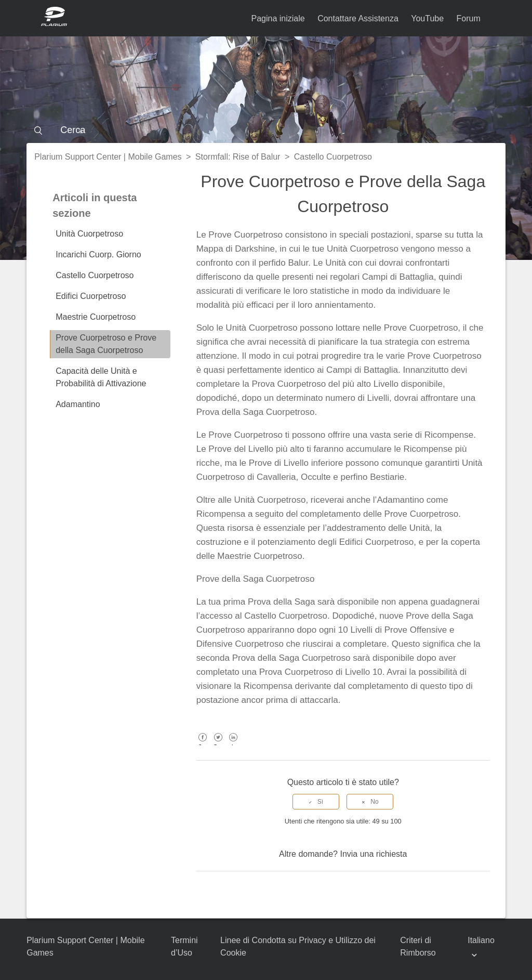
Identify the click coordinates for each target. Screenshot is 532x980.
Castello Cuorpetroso (333, 157)
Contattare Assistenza (358, 18)
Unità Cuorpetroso (89, 234)
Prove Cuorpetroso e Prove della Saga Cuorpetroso (106, 344)
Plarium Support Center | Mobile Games (108, 157)
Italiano (481, 940)
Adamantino (78, 404)
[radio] (316, 802)
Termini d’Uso (184, 946)
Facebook (203, 745)
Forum (469, 18)
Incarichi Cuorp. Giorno (98, 254)
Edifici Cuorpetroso (91, 296)
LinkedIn (234, 745)
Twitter (218, 745)
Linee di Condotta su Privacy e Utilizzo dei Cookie (298, 946)
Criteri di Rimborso (418, 946)
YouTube (427, 18)
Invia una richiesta (373, 854)
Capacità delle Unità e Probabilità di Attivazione (101, 377)
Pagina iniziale (278, 18)
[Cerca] (266, 130)
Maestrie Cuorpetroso (96, 317)
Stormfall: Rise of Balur (238, 157)
